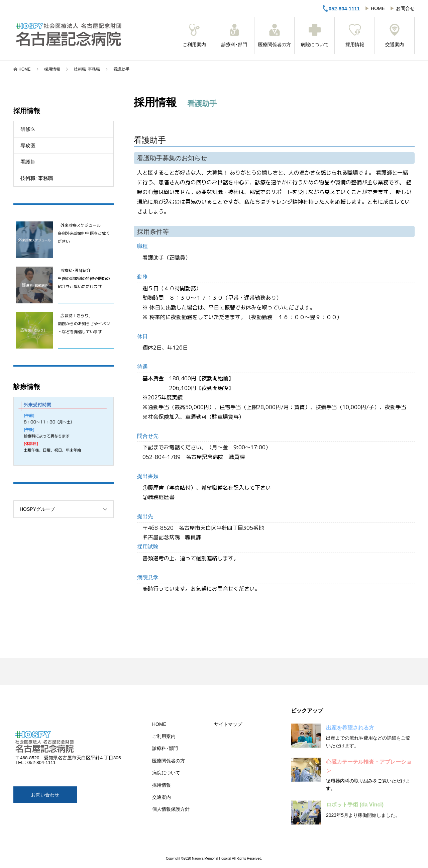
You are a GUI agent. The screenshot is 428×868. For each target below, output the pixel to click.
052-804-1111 (341, 8)
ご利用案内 (194, 35)
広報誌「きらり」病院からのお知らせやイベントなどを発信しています (84, 324)
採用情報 (355, 35)
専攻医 (28, 145)
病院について (314, 35)
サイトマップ (228, 724)
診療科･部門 (234, 35)
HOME (378, 8)
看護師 (28, 162)
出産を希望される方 (350, 728)
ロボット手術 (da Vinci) (355, 805)
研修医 (28, 129)
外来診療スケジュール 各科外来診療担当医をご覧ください (84, 233)
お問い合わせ (45, 795)
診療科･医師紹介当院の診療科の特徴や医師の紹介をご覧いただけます (84, 278)
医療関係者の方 (274, 35)
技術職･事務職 (37, 178)
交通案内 (395, 35)
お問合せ (405, 8)
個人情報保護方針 (171, 809)
